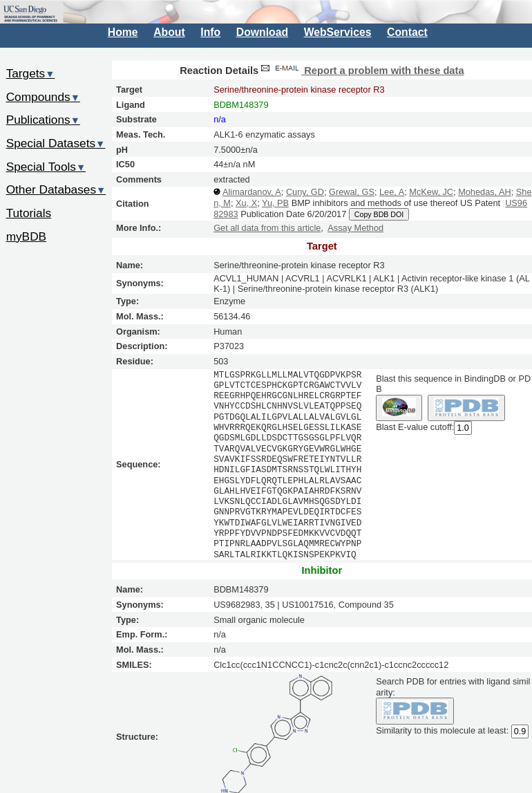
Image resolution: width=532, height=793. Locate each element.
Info (210, 32)
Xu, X (246, 203)
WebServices (338, 32)
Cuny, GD (305, 192)
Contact (407, 32)
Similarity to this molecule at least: (442, 730)
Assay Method (355, 228)
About (169, 32)
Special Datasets (56, 143)
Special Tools (46, 167)
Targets (31, 73)
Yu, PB (275, 203)
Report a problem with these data (361, 71)
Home (123, 32)
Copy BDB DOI (379, 214)
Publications (43, 120)
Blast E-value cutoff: (415, 428)
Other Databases (56, 189)
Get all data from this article (267, 228)
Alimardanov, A (252, 192)
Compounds (43, 97)
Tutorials (29, 213)
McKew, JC (431, 192)
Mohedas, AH (485, 192)
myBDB (26, 236)
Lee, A (392, 192)
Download (262, 32)
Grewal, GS (352, 192)
